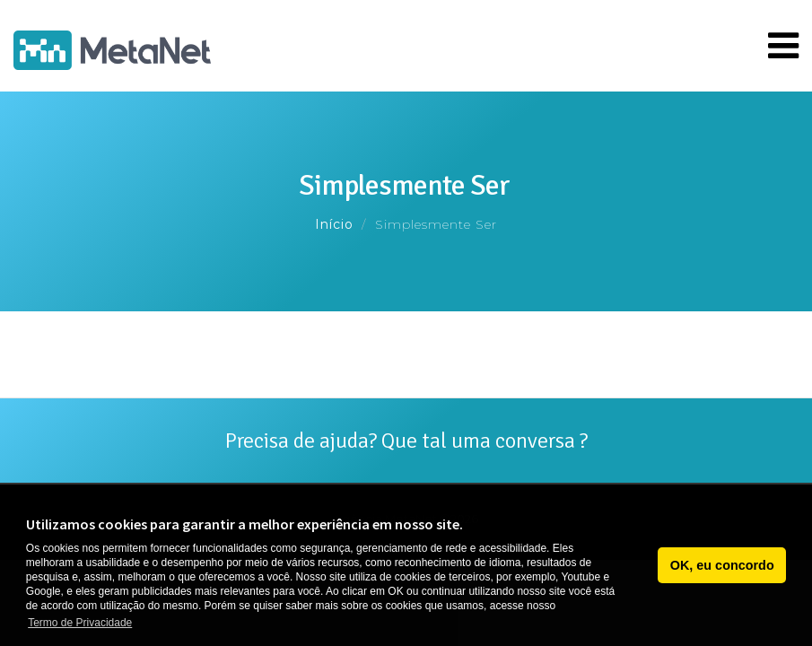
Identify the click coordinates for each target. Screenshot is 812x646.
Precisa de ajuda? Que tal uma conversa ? (406, 441)
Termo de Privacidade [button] (80, 623)
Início (334, 224)
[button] (639, 565)
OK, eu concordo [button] (722, 565)
